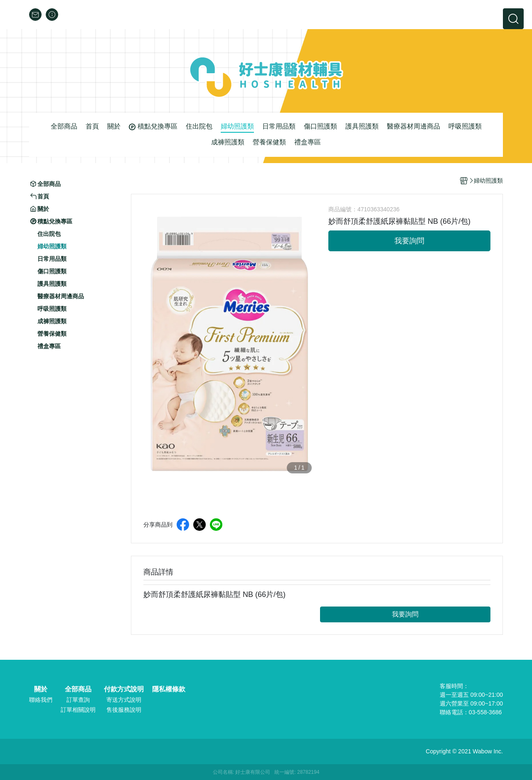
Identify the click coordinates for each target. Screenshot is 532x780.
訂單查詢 (78, 700)
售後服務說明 (124, 710)
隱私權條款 (169, 689)
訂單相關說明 (78, 710)
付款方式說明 (124, 689)
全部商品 (78, 689)
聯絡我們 (41, 700)
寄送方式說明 (124, 700)
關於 (41, 689)
